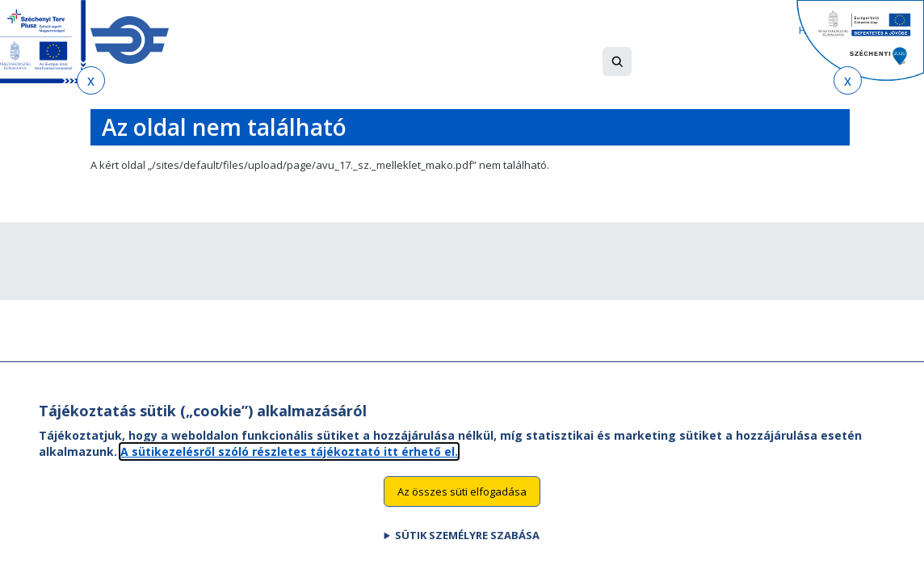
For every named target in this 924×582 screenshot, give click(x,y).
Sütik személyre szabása (467, 550)
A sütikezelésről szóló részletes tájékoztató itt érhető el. (289, 465)
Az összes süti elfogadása (462, 505)
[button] (617, 61)
